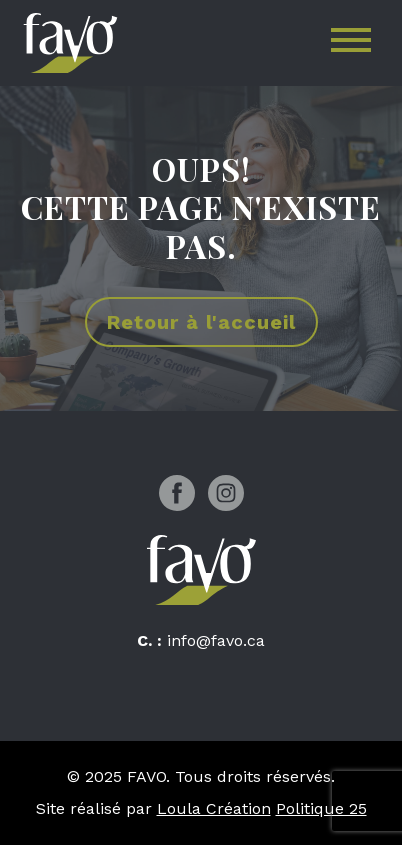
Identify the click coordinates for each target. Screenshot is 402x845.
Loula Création (214, 808)
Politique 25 (321, 808)
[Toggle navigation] (351, 43)
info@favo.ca (216, 640)
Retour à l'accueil (201, 322)
